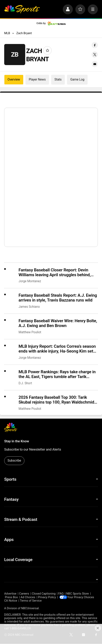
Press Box (11, 597)
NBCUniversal (30, 609)
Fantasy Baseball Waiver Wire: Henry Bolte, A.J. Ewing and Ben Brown (58, 323)
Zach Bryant (24, 33)
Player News (37, 79)
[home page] (22, 9)
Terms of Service (31, 601)
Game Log (77, 79)
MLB (7, 33)
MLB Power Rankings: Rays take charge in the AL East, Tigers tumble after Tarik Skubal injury (57, 374)
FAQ (61, 594)
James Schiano (29, 307)
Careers (24, 594)
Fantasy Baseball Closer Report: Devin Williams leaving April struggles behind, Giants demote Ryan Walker (55, 272)
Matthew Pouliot (30, 332)
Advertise (10, 594)
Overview (14, 79)
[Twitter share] (95, 55)
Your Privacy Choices (82, 597)
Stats (58, 79)
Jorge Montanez (30, 281)
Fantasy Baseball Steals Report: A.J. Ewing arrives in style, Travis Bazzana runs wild (58, 298)
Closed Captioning (44, 594)
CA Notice (11, 601)
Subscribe (14, 461)
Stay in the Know (17, 441)
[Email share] (95, 64)
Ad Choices (28, 597)
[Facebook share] (95, 45)
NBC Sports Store (77, 594)
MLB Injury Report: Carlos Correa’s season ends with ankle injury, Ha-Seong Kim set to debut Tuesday (57, 349)
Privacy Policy (47, 597)
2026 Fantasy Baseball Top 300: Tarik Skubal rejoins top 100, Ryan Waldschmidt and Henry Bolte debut (57, 400)
